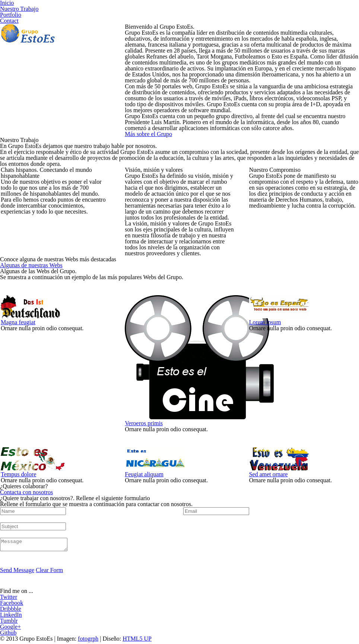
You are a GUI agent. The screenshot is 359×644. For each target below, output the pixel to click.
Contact (9, 21)
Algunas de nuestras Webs (31, 265)
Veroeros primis (144, 423)
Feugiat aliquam (144, 474)
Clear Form (49, 572)
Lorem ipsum (265, 322)
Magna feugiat (18, 322)
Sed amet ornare (269, 474)
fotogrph (88, 641)
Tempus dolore (18, 474)
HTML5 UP (137, 641)
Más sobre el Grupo (148, 134)
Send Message (17, 572)
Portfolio (11, 15)
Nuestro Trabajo (19, 9)
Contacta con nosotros (26, 492)
